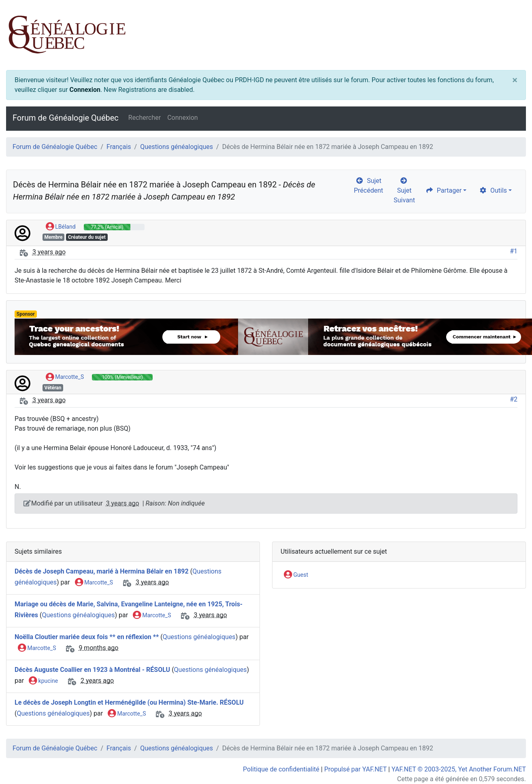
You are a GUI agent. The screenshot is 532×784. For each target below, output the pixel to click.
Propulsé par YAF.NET (355, 769)
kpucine (43, 681)
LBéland (61, 227)
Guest (296, 575)
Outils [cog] (493, 190)
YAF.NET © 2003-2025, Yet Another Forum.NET (459, 769)
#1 (514, 251)
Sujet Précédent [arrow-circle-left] (368, 186)
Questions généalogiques (177, 147)
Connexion (85, 90)
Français (119, 147)
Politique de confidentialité (281, 769)
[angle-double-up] (510, 759)
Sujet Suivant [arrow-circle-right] (404, 190)
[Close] (515, 80)
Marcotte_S (65, 377)
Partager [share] (444, 190)
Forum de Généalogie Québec (66, 118)
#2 (514, 399)
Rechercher (145, 118)
